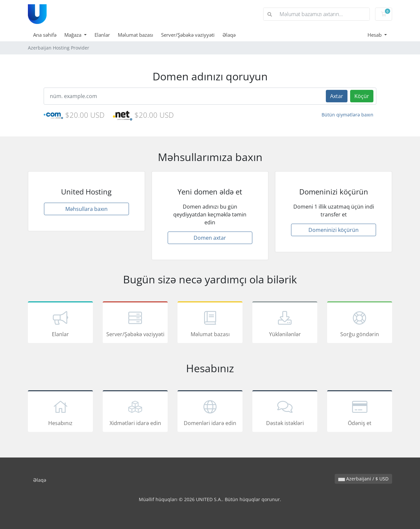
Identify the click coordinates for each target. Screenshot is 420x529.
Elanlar (102, 35)
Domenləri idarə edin (210, 412)
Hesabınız (60, 412)
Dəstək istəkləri (285, 412)
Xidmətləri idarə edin (135, 412)
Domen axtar (210, 238)
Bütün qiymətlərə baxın (347, 115)
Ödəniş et (360, 412)
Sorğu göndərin (360, 323)
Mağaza (73, 35)
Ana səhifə (45, 35)
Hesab (375, 35)
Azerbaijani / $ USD (363, 479)
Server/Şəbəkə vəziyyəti (188, 35)
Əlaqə (229, 35)
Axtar (337, 96)
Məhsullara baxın (86, 209)
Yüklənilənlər (285, 323)
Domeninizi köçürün (334, 230)
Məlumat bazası (136, 35)
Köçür (362, 96)
